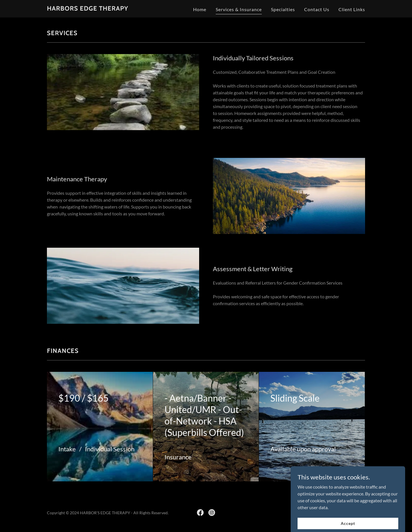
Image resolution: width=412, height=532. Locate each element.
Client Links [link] (352, 9)
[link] (88, 9)
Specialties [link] (283, 9)
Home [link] (200, 9)
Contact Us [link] (317, 9)
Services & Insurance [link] (239, 9)
